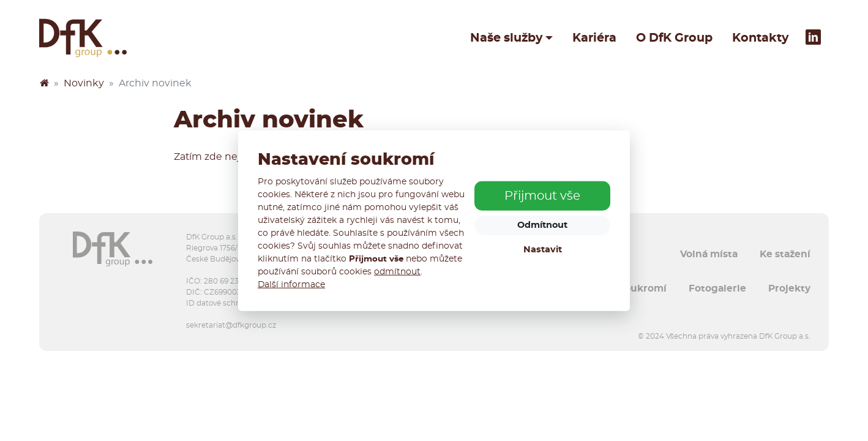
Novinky (84, 83)
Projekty (789, 288)
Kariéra (594, 38)
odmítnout (397, 271)
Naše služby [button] (506, 38)
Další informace (291, 284)
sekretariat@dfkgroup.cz (231, 325)
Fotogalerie (717, 288)
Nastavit (543, 250)
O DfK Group (674, 38)
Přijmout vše (542, 196)
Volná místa (709, 254)
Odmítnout (542, 225)
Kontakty (760, 38)
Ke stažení (785, 254)
